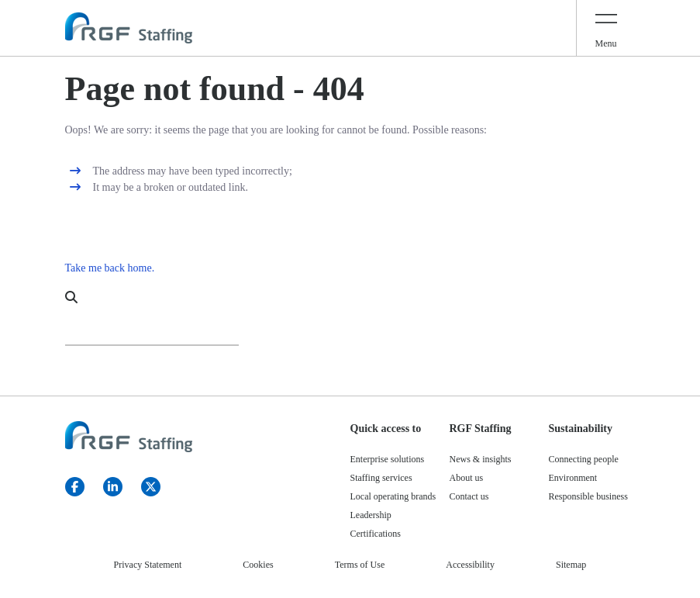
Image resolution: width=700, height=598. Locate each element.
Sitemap (571, 565)
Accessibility (470, 565)
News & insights (481, 459)
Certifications (376, 534)
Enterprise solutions (388, 459)
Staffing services (381, 478)
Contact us (469, 496)
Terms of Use (360, 565)
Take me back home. (110, 268)
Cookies (258, 565)
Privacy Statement (148, 565)
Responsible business (588, 496)
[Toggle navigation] (606, 28)
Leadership (371, 515)
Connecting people (584, 459)
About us (467, 478)
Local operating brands (393, 496)
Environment (573, 478)
